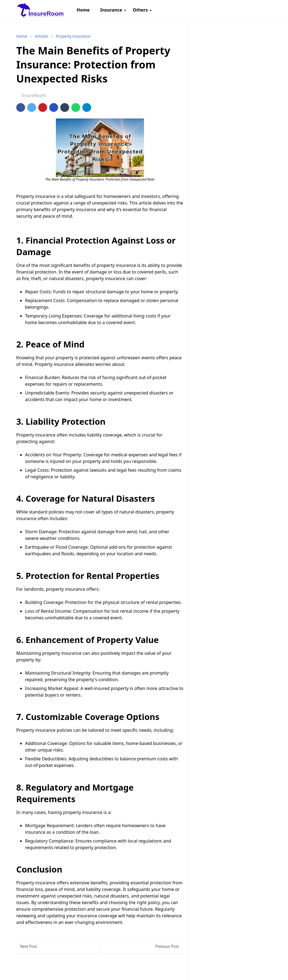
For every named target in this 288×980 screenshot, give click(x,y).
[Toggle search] (267, 10)
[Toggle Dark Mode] (257, 10)
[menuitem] (83, 10)
